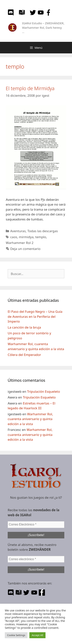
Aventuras (18, 231)
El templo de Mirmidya (30, 88)
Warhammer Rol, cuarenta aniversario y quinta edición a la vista (30, 419)
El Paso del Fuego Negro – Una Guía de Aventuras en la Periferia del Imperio (35, 316)
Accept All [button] (37, 635)
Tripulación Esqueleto (43, 391)
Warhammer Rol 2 (20, 243)
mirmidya (26, 237)
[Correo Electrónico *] (36, 525)
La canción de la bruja (24, 327)
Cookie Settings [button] (16, 635)
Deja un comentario (25, 249)
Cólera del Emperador (24, 355)
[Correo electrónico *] (36, 559)
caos (14, 237)
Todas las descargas (43, 231)
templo (41, 237)
